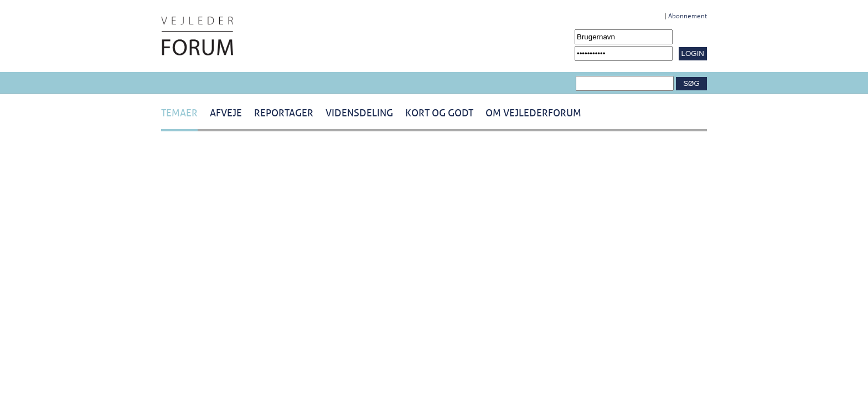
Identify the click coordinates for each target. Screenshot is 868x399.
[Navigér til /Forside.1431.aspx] (197, 36)
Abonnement (688, 16)
